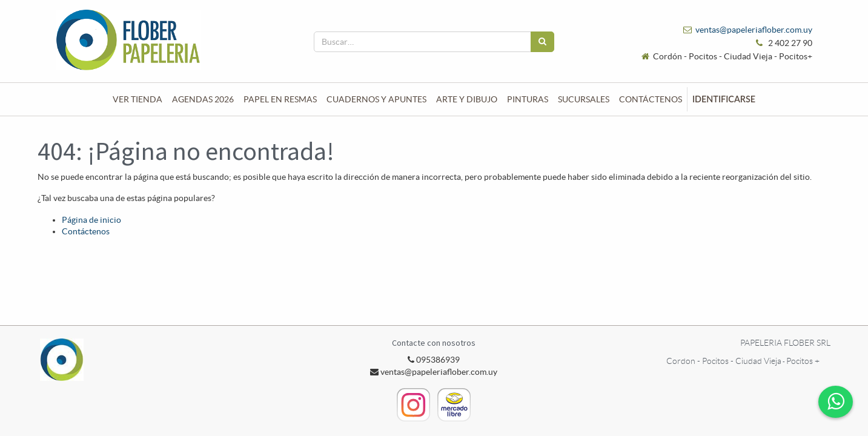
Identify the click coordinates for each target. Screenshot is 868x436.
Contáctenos (86, 231)
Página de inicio (91, 220)
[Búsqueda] (542, 42)
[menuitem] (137, 99)
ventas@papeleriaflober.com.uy (754, 30)
